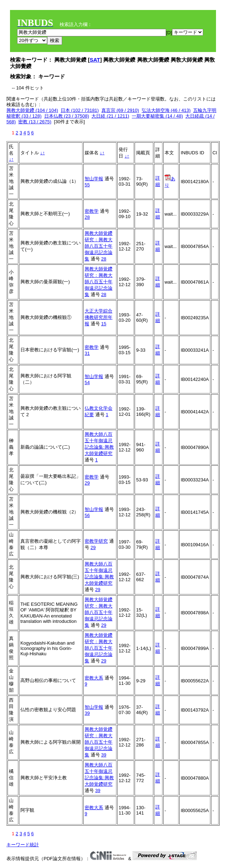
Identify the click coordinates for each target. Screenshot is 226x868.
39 (87, 713)
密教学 (92, 211)
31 (87, 353)
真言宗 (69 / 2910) (120, 110)
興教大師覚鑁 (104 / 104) (32, 110)
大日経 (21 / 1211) (110, 116)
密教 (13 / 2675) (35, 122)
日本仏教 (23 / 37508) (67, 116)
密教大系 (94, 678)
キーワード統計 (23, 845)
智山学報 (94, 179)
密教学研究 (96, 541)
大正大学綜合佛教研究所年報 (99, 317)
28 (87, 217)
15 (104, 324)
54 (87, 383)
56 (87, 515)
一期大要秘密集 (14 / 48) (157, 116)
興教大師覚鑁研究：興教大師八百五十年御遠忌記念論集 (99, 246)
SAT (95, 60)
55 (87, 185)
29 (87, 483)
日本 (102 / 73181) (80, 110)
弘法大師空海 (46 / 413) (166, 110)
